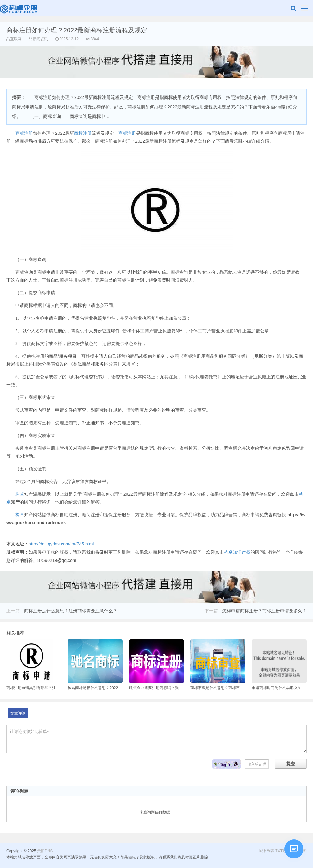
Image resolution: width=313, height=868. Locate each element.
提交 (291, 764)
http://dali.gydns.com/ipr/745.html (61, 544)
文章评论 (18, 713)
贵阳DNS (20, 8)
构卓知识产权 (237, 552)
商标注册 (24, 133)
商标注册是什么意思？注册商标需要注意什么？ (71, 611)
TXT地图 (283, 851)
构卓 (20, 494)
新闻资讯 (40, 39)
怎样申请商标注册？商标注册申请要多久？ (264, 611)
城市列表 (267, 851)
